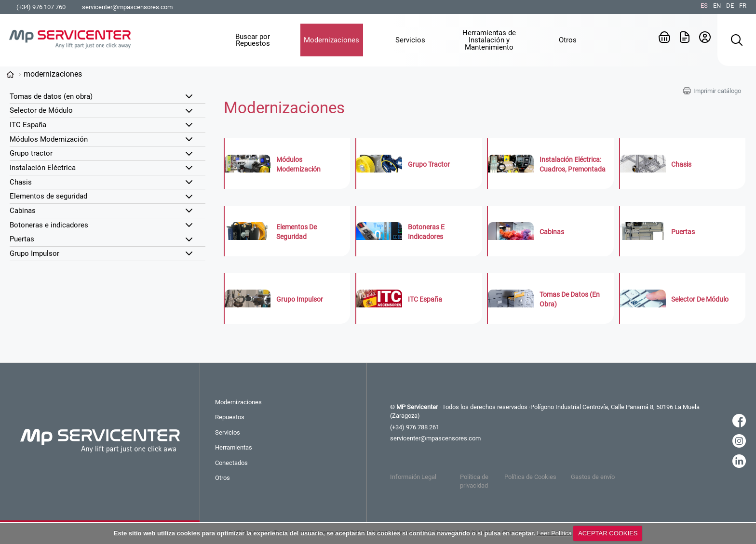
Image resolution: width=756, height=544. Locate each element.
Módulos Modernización (49, 139)
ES (704, 6)
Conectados (231, 463)
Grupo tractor (31, 153)
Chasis (21, 182)
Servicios (228, 432)
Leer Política (554, 533)
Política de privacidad (474, 481)
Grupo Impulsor (34, 253)
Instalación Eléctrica (43, 168)
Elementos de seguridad (48, 196)
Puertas (22, 239)
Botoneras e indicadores (49, 225)
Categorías (10, 75)
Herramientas (234, 447)
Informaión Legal (413, 477)
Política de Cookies (530, 477)
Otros (223, 478)
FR (743, 6)
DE (730, 6)
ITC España (28, 125)
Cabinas (23, 211)
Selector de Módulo (41, 110)
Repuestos (230, 417)
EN (717, 6)
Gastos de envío (593, 477)
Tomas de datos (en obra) (51, 96)
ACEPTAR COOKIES (608, 533)
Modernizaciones (53, 74)
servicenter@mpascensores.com (127, 7)
